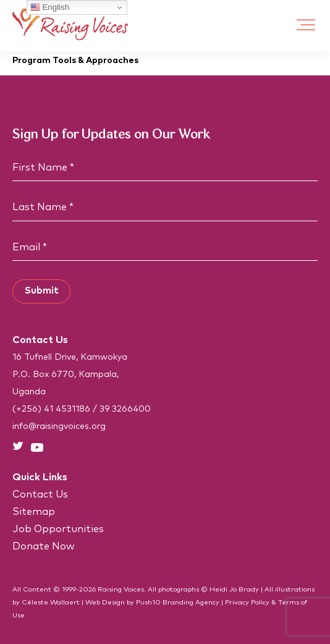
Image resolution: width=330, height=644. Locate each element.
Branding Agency (191, 602)
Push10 (148, 602)
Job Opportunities (58, 529)
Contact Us (40, 494)
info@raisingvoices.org (59, 426)
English (50, 7)
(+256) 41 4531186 (51, 409)
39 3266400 (125, 409)
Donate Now (44, 546)
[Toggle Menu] (306, 26)
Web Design (105, 602)
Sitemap (34, 512)
